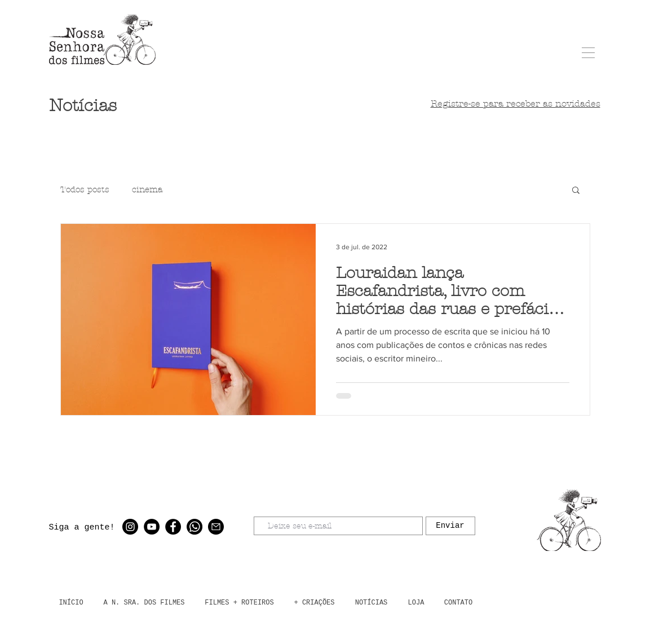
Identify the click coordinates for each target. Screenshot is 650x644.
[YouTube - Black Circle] (152, 527)
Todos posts (85, 189)
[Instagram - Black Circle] (130, 527)
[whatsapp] (194, 527)
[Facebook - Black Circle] (173, 527)
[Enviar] (450, 526)
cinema (147, 189)
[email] (216, 527)
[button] (589, 53)
